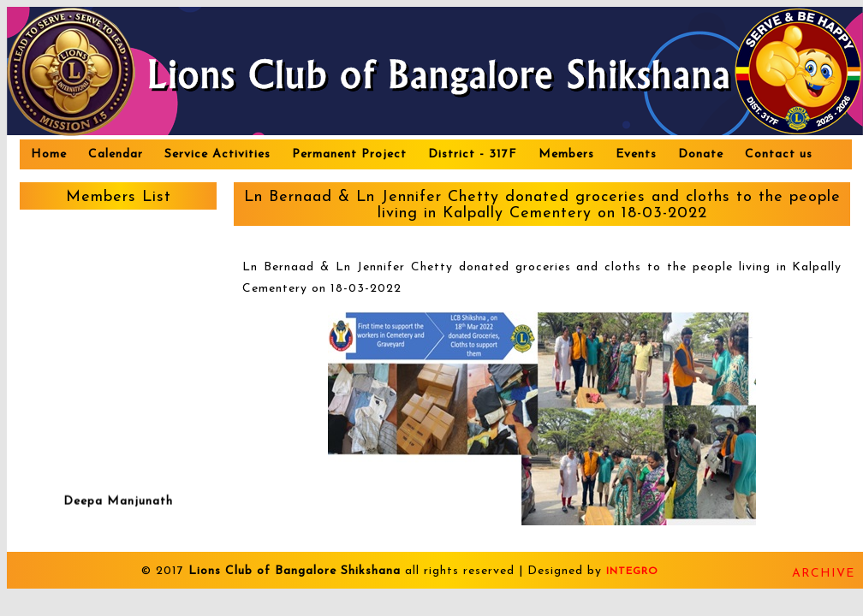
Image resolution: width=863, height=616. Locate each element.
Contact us (779, 154)
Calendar (116, 154)
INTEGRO (632, 572)
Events (636, 154)
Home (49, 154)
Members (566, 154)
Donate (701, 154)
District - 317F (473, 154)
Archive (823, 574)
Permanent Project (349, 154)
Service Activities (217, 154)
